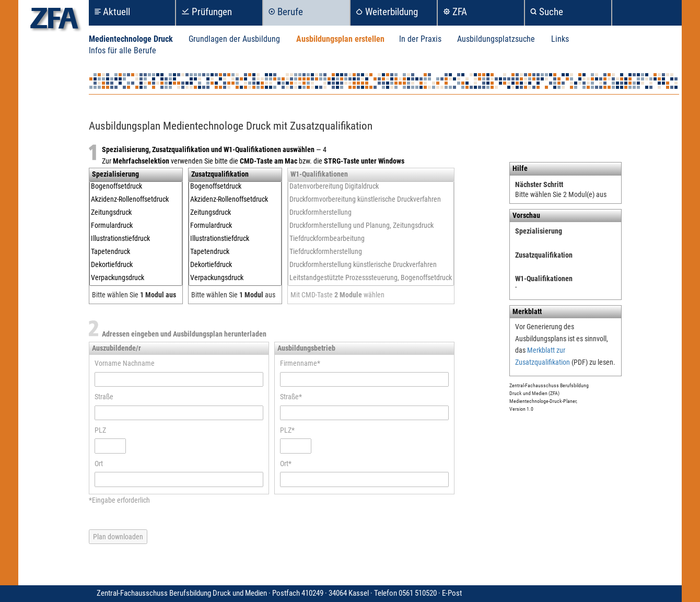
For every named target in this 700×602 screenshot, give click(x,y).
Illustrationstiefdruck (136, 239)
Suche (551, 12)
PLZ (100, 430)
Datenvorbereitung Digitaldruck (371, 186)
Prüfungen (212, 12)
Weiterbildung (392, 12)
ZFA (460, 12)
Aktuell (116, 12)
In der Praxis (420, 39)
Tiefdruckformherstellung (371, 252)
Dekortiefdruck (136, 265)
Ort (99, 464)
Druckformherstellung (371, 212)
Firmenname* (300, 363)
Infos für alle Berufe (122, 50)
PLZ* (287, 430)
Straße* (291, 397)
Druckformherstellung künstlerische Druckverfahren (371, 265)
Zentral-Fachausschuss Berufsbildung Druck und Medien (269, 593)
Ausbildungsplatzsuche (496, 39)
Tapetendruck (136, 252)
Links (560, 39)
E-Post (452, 593)
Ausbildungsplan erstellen (340, 39)
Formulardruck (136, 225)
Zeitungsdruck (136, 212)
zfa (54, 21)
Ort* (286, 464)
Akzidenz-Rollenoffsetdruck (136, 199)
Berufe (290, 12)
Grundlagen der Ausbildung (234, 39)
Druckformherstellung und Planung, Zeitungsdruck (371, 225)
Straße (104, 397)
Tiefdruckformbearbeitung (371, 239)
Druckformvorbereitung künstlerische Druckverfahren (371, 199)
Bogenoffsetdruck (136, 186)
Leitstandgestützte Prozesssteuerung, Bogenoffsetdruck (371, 278)
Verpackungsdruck (136, 278)
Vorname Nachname (125, 363)
